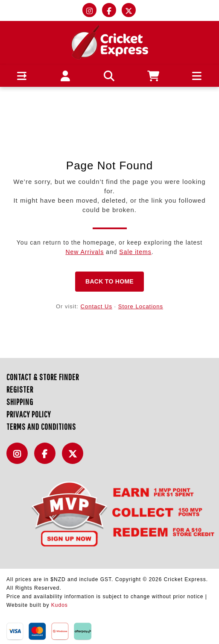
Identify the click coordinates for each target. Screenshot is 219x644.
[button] (22, 76)
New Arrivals (85, 252)
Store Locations (141, 306)
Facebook (47, 458)
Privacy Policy (29, 414)
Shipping (20, 402)
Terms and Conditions (41, 427)
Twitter (75, 458)
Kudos (60, 605)
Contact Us (96, 306)
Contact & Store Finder (43, 377)
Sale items (135, 252)
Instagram (19, 458)
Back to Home (109, 281)
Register (20, 389)
